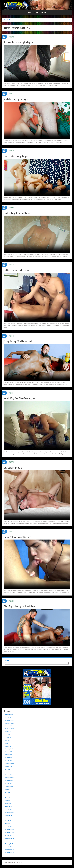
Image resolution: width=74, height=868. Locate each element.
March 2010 (8, 841)
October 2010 (9, 835)
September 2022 (10, 729)
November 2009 (9, 853)
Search (8, 660)
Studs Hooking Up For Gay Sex (17, 99)
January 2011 (9, 827)
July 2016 (8, 792)
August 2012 (9, 815)
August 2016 (9, 789)
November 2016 (9, 781)
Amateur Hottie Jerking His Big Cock (19, 42)
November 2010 (9, 832)
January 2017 (9, 775)
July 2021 (8, 769)
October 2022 (9, 726)
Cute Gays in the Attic (13, 468)
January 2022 (9, 752)
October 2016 (9, 784)
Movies (37, 13)
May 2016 (8, 798)
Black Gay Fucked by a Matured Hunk (19, 606)
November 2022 (9, 723)
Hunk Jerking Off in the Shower (17, 213)
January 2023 (9, 717)
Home (30, 13)
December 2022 (9, 720)
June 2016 (8, 795)
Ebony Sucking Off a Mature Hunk (18, 341)
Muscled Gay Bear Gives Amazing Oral (20, 398)
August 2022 (9, 732)
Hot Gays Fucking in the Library (17, 270)
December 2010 (9, 830)
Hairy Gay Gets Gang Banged (16, 156)
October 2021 (9, 761)
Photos (44, 13)
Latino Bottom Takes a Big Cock (17, 537)
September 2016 (10, 786)
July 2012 (8, 818)
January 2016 (9, 809)
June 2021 (8, 772)
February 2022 (9, 749)
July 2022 (8, 735)
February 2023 (9, 714)
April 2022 (8, 743)
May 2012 (8, 824)
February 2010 (9, 844)
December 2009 (9, 850)
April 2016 (8, 801)
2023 (9, 20)
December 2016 (9, 778)
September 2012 (10, 812)
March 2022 (8, 746)
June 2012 (8, 821)
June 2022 (8, 738)
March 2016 (8, 804)
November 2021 (9, 758)
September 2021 (10, 763)
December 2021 (9, 755)
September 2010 (10, 838)
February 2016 (9, 807)
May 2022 (8, 740)
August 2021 (9, 766)
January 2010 (9, 847)
